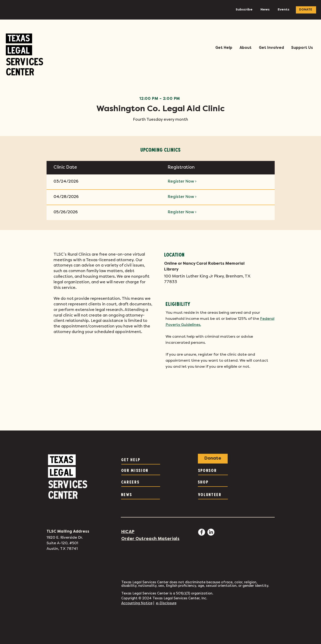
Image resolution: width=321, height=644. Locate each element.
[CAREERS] (141, 482)
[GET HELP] (141, 460)
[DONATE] (306, 10)
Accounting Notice (137, 603)
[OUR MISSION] (141, 470)
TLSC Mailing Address (68, 532)
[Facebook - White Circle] (202, 532)
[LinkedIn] (211, 532)
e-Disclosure (166, 603)
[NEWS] (140, 495)
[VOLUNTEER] (213, 495)
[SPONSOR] (213, 470)
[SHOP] (213, 482)
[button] (224, 48)
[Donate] (213, 459)
